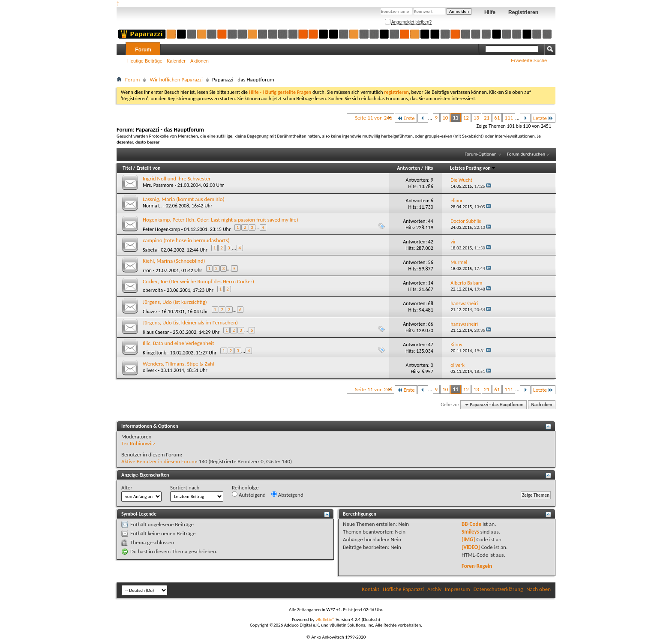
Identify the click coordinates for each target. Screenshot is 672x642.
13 (476, 118)
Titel (127, 168)
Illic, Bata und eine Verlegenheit (178, 343)
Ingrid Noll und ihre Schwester (177, 178)
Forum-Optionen (480, 154)
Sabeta (150, 250)
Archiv (434, 589)
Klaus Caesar (156, 332)
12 (466, 118)
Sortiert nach (185, 487)
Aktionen (199, 61)
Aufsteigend (249, 495)
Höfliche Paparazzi (403, 589)
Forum (143, 50)
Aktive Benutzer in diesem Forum (159, 461)
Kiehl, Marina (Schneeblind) (174, 261)
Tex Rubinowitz (138, 443)
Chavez (150, 312)
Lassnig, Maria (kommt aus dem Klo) (184, 199)
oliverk (150, 370)
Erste (406, 118)
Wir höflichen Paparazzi (176, 79)
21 (487, 118)
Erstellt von (148, 168)
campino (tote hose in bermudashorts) (186, 240)
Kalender (176, 61)
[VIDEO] (471, 547)
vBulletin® (325, 619)
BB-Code (471, 524)
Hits (429, 168)
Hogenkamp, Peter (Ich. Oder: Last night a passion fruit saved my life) (220, 220)
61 (497, 118)
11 (455, 118)
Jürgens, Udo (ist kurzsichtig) (175, 302)
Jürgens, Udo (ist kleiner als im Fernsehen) (190, 322)
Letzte (543, 118)
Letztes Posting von (473, 168)
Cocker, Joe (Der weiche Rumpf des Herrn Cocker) (198, 281)
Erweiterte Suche (529, 60)
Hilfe (490, 12)
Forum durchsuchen (526, 154)
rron (147, 270)
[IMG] (468, 539)
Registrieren (523, 12)
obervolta (153, 290)
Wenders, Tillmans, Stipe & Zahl (178, 364)
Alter (127, 487)
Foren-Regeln (477, 566)
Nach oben (541, 405)
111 (509, 118)
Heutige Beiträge (145, 61)
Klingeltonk (154, 353)
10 (445, 118)
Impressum (457, 589)
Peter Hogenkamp (161, 229)
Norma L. (152, 206)
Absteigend (287, 495)
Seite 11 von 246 (373, 118)
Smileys (470, 532)
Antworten (408, 168)
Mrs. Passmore (158, 185)
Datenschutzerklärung (498, 589)
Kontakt (370, 589)
